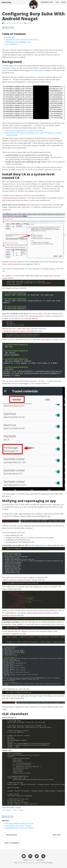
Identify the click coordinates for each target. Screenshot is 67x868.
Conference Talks (47, 4)
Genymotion (7, 68)
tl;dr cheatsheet (12, 44)
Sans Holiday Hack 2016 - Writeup (19, 826)
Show (12, 843)
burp (15, 810)
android (9, 810)
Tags (57, 4)
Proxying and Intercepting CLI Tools (19, 823)
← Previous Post (11, 835)
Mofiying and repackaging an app (18, 42)
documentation (37, 70)
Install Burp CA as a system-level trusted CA (22, 40)
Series (64, 4)
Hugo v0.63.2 (18, 863)
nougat (21, 810)
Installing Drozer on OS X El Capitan (19, 828)
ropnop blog (6, 4)
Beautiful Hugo (48, 863)
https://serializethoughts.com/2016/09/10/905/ (24, 131)
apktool (43, 545)
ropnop (25, 860)
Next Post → (58, 835)
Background (10, 37)
